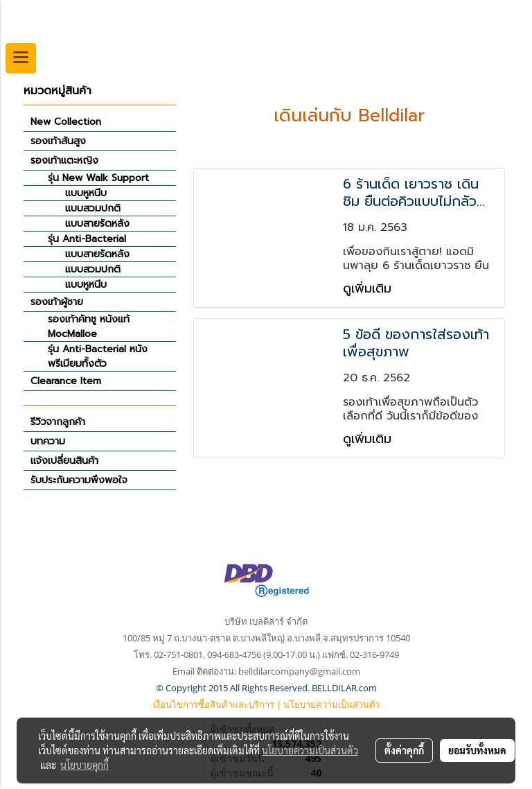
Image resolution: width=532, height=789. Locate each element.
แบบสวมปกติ (93, 208)
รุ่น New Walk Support (98, 178)
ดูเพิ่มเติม (370, 288)
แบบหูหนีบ (86, 193)
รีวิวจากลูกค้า (58, 422)
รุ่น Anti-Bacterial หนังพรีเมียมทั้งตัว (98, 356)
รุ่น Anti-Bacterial (87, 239)
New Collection (66, 122)
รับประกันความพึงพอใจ (79, 480)
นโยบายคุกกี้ (85, 765)
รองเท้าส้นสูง (58, 141)
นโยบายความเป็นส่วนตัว (331, 704)
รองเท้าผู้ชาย (57, 302)
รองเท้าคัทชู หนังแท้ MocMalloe (89, 327)
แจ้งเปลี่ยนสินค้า (64, 461)
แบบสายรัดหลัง (97, 224)
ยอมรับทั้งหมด (477, 750)
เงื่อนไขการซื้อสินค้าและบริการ (214, 704)
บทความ (48, 441)
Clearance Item (66, 381)
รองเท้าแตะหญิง (64, 161)
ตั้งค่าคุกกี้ (404, 750)
